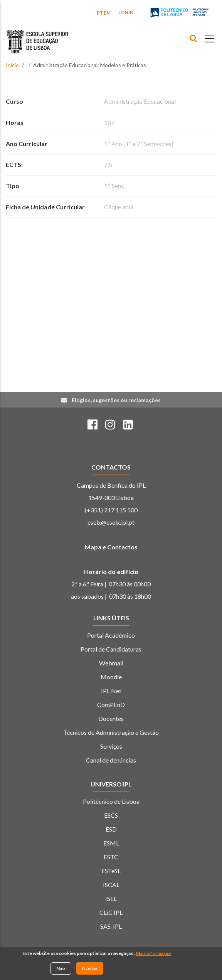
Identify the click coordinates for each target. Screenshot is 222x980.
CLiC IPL (111, 912)
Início (12, 65)
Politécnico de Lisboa (111, 801)
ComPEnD (111, 705)
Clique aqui (119, 207)
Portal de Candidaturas (111, 649)
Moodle (111, 677)
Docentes (111, 718)
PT (100, 13)
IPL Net (111, 691)
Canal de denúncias (111, 760)
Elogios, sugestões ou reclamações (116, 400)
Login (126, 13)
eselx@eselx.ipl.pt (111, 522)
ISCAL (111, 885)
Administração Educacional (140, 101)
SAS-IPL (111, 926)
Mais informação (153, 955)
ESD (111, 829)
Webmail (111, 663)
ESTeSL (111, 871)
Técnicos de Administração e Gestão (111, 732)
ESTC (111, 857)
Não (61, 969)
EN (107, 13)
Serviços (111, 746)
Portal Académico (111, 635)
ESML (111, 843)
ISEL (111, 898)
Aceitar (90, 969)
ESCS (111, 815)
